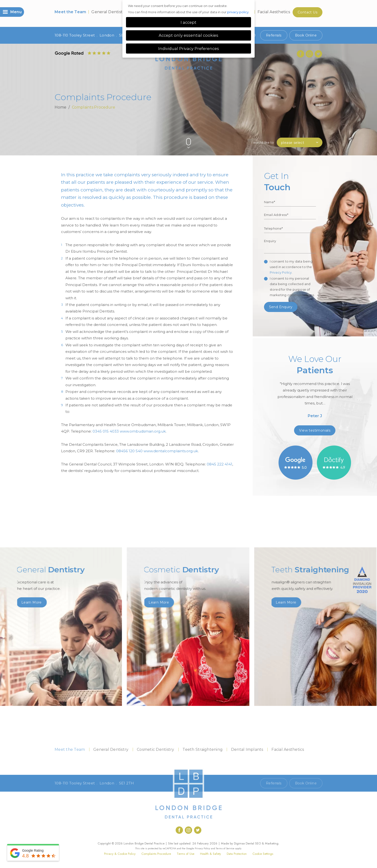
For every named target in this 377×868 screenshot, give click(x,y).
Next (320, 134)
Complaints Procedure (156, 854)
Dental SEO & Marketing (262, 843)
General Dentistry (109, 12)
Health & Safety (210, 854)
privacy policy (238, 12)
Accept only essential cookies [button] (188, 35)
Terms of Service (225, 848)
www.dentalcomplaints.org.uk (171, 451)
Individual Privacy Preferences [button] (189, 49)
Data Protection (237, 854)
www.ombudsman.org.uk (143, 431)
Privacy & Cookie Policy (120, 854)
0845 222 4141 (220, 464)
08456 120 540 (129, 451)
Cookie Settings (263, 854)
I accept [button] (188, 22)
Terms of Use (185, 854)
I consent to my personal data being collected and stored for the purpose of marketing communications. (292, 287)
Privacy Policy (281, 272)
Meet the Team (70, 12)
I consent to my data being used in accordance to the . (291, 267)
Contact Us (308, 12)
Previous (309, 134)
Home (60, 107)
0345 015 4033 (106, 431)
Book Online (306, 35)
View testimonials (315, 430)
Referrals (274, 35)
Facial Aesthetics (274, 12)
